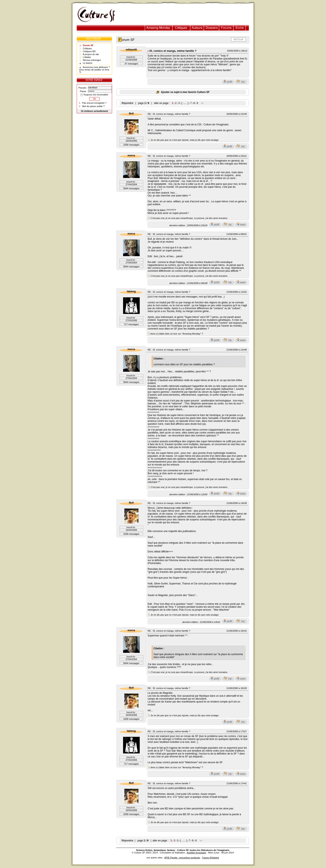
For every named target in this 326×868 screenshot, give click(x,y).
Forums (226, 28)
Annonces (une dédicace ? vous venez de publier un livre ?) (94, 70)
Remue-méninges (92, 60)
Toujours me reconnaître (94, 95)
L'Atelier (87, 57)
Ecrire (240, 28)
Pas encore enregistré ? (94, 103)
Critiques (181, 28)
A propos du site (91, 54)
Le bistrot (87, 63)
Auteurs (197, 28)
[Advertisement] (186, 15)
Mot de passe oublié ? (93, 106)
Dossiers (212, 28)
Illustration (159, 28)
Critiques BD (89, 51)
